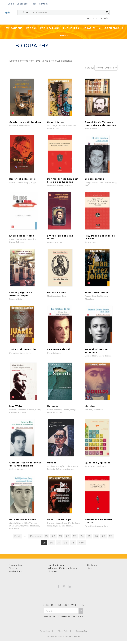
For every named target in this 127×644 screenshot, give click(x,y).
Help (90, 571)
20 (53, 539)
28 (111, 539)
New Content (13, 28)
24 (82, 539)
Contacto (92, 568)
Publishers (71, 28)
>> (81, 614)
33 (73, 546)
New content (16, 568)
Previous (35, 539)
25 (89, 539)
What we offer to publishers (62, 571)
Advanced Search (98, 18)
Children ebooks (111, 28)
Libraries (89, 28)
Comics (64, 35)
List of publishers (57, 568)
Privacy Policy (77, 620)
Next (81, 546)
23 (75, 539)
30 (52, 546)
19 (46, 539)
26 (96, 539)
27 (103, 539)
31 (59, 546)
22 (68, 539)
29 (44, 546)
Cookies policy (81, 634)
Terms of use (45, 634)
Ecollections (50, 28)
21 (61, 539)
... (25, 539)
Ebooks (32, 28)
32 (66, 546)
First (17, 539)
